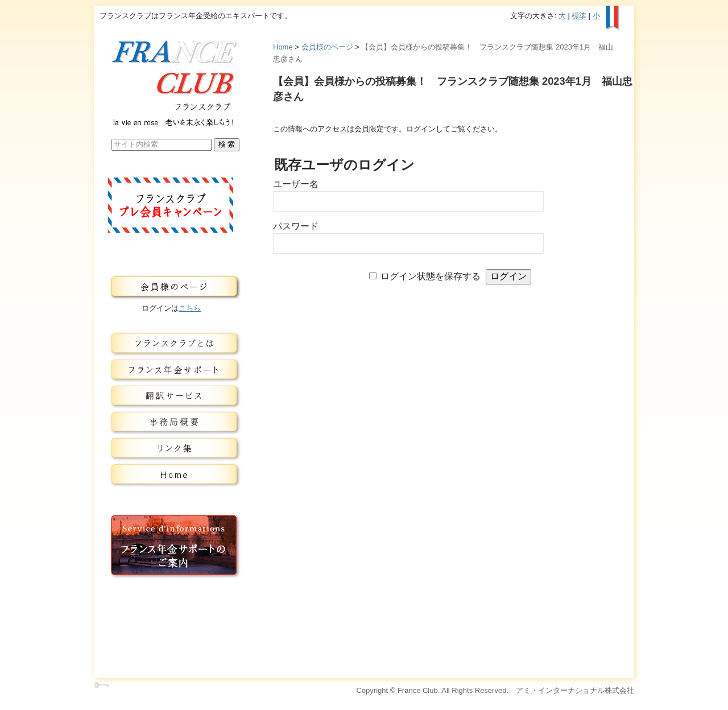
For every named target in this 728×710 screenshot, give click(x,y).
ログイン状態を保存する (431, 276)
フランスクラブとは (171, 344)
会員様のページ (327, 47)
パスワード (296, 226)
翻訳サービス (171, 396)
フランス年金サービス (171, 370)
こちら (190, 308)
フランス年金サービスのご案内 (171, 546)
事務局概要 (171, 422)
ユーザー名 (296, 184)
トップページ (171, 474)
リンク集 (171, 448)
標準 (579, 16)
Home (283, 47)
